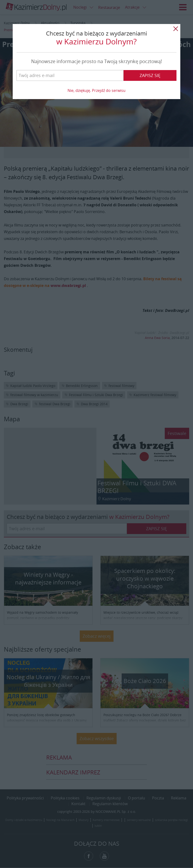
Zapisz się (150, 75)
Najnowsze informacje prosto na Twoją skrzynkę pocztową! (96, 61)
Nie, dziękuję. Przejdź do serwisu (96, 90)
